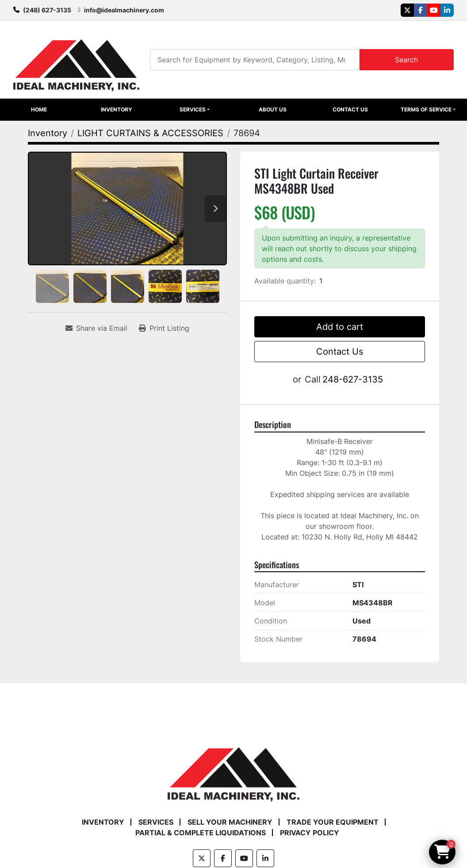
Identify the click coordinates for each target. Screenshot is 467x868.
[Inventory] (48, 133)
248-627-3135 (353, 379)
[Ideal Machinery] (233, 768)
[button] (194, 110)
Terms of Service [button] (426, 109)
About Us (273, 109)
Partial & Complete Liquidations (201, 833)
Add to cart (340, 327)
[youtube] (434, 10)
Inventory (117, 109)
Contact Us (350, 109)
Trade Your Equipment (333, 822)
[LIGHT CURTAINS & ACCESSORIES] (150, 133)
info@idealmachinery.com (124, 10)
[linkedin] (447, 10)
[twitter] (407, 10)
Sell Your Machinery (230, 822)
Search (406, 60)
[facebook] (421, 10)
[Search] (255, 59)
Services (193, 109)
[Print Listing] (164, 328)
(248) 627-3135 (47, 10)
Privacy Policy (310, 833)
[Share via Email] (96, 328)
